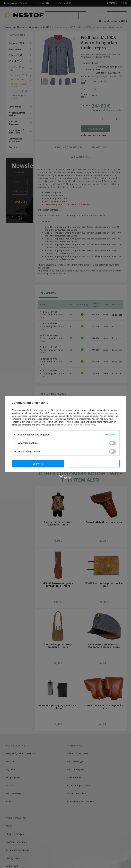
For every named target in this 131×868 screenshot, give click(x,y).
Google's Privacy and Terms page (79, 425)
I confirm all (93, 464)
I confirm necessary (38, 464)
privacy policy (107, 413)
